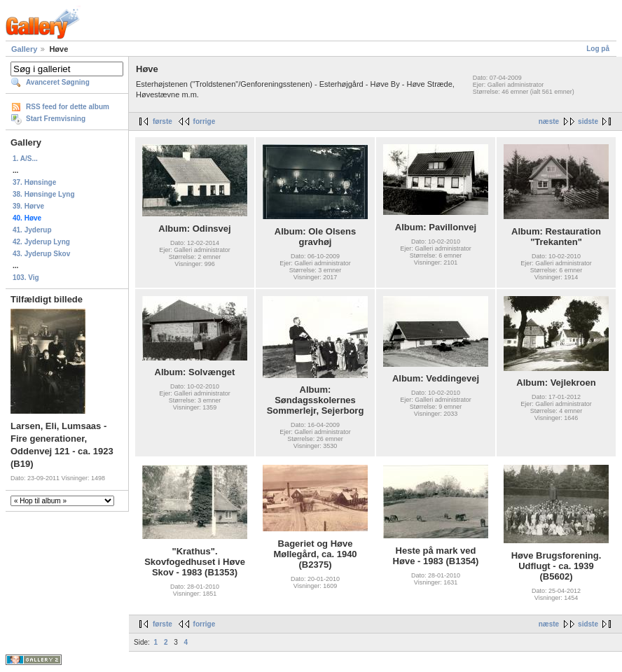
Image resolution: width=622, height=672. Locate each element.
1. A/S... (25, 159)
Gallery (24, 49)
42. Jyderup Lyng (41, 242)
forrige (205, 121)
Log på (598, 49)
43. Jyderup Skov (41, 254)
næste (549, 121)
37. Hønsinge (34, 182)
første (163, 121)
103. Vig (26, 278)
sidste (588, 121)
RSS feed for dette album (68, 107)
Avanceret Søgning (58, 82)
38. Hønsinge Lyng (44, 194)
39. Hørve (28, 206)
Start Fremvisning (56, 119)
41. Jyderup (32, 230)
